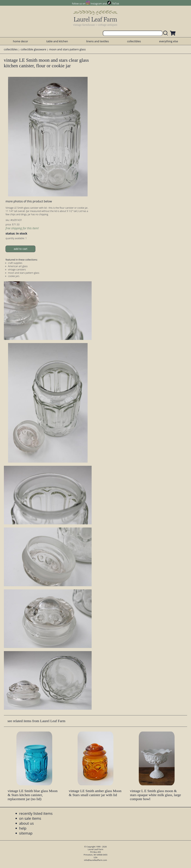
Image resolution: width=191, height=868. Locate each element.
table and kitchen (57, 41)
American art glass (18, 266)
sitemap (26, 833)
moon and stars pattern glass (68, 49)
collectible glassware (33, 49)
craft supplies (15, 263)
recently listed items (36, 813)
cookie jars (14, 276)
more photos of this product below (29, 201)
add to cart (21, 249)
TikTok (115, 4)
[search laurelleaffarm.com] (166, 33)
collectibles (134, 41)
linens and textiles (98, 41)
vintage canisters (17, 270)
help (23, 828)
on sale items (30, 818)
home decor (21, 41)
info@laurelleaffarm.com (95, 860)
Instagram (96, 4)
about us (26, 823)
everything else (169, 41)
